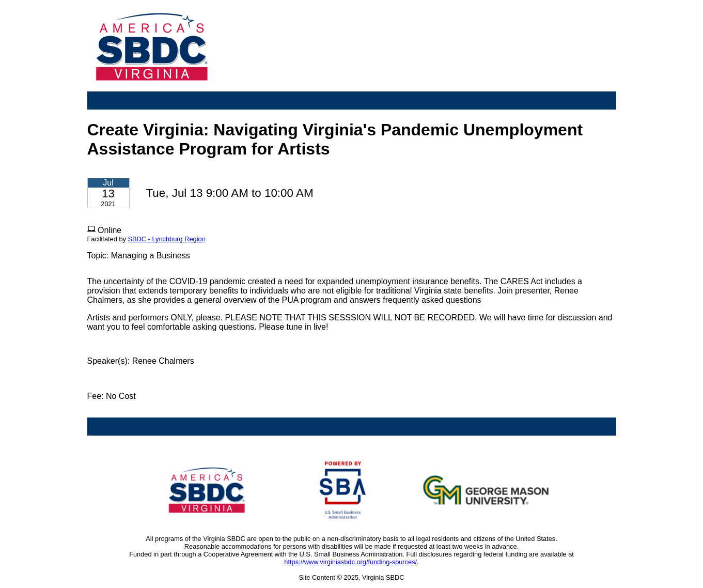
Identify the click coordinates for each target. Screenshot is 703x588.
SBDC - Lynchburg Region (166, 239)
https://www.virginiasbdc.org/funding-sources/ (350, 562)
